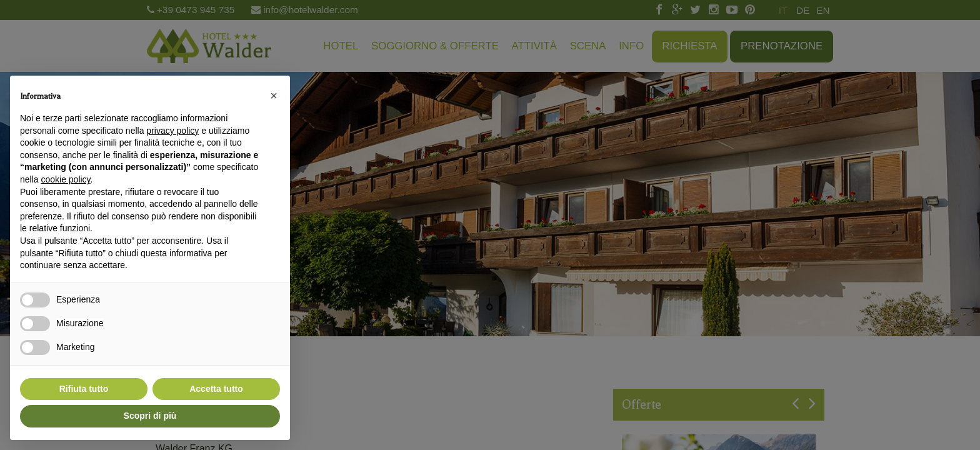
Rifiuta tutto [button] (84, 389)
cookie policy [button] (65, 179)
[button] (274, 96)
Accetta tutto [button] (216, 389)
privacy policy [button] (172, 131)
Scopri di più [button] (150, 416)
